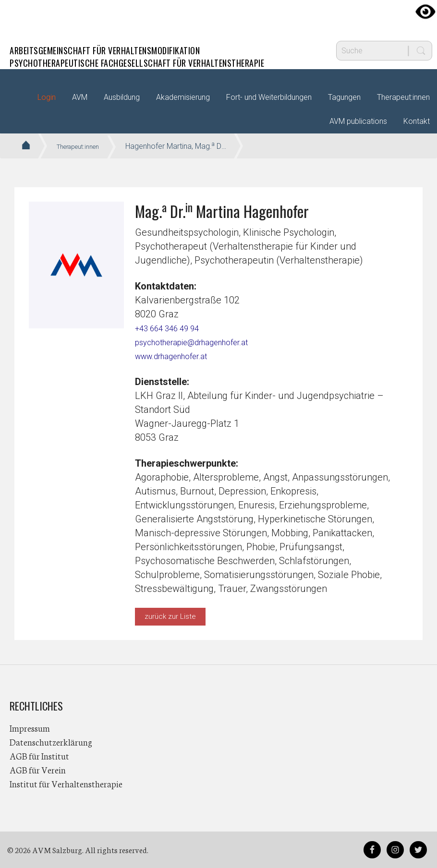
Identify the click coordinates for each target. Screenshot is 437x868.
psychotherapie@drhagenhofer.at (206, 342)
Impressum (30, 728)
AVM (29, 17)
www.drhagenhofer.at (181, 356)
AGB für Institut (39, 756)
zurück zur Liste (170, 616)
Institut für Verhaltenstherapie (66, 784)
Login (47, 97)
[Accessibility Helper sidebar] (425, 12)
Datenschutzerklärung (51, 742)
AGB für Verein (38, 770)
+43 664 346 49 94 (174, 328)
